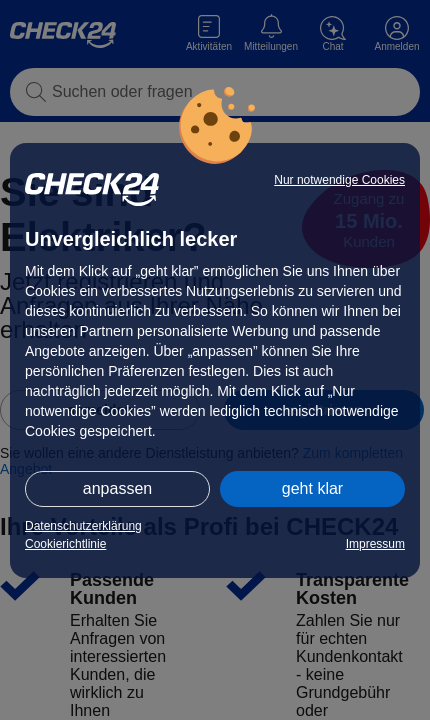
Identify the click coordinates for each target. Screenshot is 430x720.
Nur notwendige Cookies (339, 180)
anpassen (117, 488)
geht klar (312, 488)
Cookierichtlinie (65, 544)
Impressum (375, 544)
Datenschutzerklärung (83, 526)
